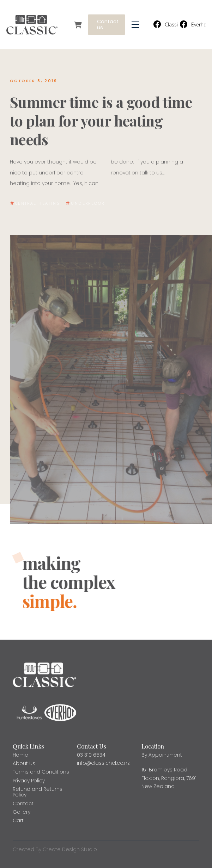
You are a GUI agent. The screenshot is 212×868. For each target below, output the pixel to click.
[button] (135, 25)
